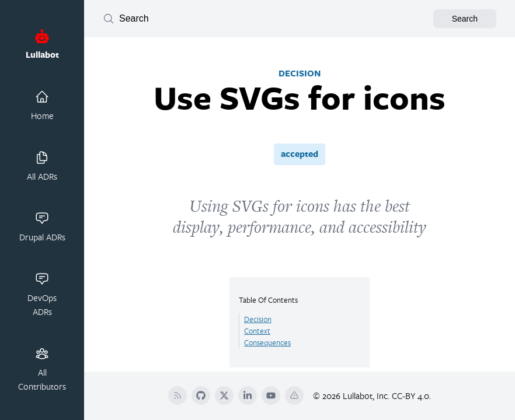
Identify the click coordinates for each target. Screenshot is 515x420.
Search (465, 19)
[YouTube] (271, 395)
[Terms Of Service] (294, 395)
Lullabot (42, 45)
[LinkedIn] (248, 395)
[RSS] (178, 395)
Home (42, 106)
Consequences (267, 342)
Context (257, 331)
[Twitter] (224, 395)
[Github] (201, 395)
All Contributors (42, 369)
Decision (258, 319)
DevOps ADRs (42, 295)
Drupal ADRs (42, 227)
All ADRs (42, 166)
